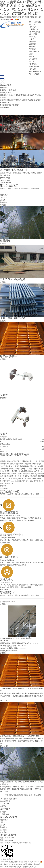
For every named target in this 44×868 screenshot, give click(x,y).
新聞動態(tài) (34, 66)
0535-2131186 (5, 180)
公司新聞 (33, 69)
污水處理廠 (33, 59)
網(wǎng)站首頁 (35, 22)
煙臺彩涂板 (24, 795)
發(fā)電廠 (33, 64)
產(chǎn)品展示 (35, 32)
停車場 (32, 57)
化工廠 (32, 62)
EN (14, 19)
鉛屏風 (6, 799)
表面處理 (33, 44)
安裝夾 (32, 39)
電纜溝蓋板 (13, 799)
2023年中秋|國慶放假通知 (9, 648)
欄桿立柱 (33, 37)
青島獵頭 (17, 795)
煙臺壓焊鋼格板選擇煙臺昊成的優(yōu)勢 (15, 643)
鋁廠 (31, 54)
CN (18, 19)
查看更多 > (4, 486)
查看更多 (3, 205)
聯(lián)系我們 (34, 74)
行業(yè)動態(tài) (35, 71)
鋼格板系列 (33, 34)
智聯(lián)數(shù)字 (30, 867)
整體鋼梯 (33, 42)
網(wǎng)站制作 (16, 867)
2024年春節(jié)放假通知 (9, 646)
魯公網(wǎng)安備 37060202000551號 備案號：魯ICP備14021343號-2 (21, 864)
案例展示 (33, 49)
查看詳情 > (4, 604)
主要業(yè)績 (34, 29)
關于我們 (33, 24)
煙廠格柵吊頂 (34, 52)
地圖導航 (3, 806)
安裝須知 (33, 47)
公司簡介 (33, 27)
